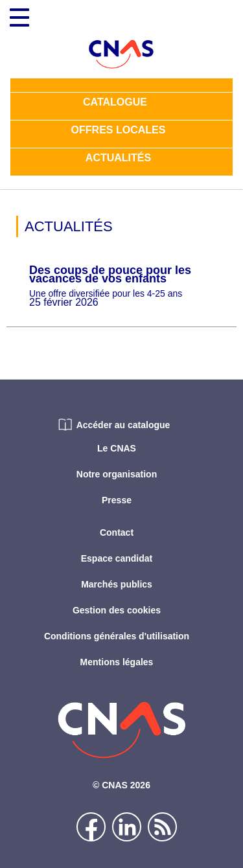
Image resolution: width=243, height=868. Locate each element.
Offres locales (119, 131)
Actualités (118, 159)
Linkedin (127, 827)
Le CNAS (117, 448)
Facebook (91, 827)
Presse (117, 500)
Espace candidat (117, 558)
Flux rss (162, 827)
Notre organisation (117, 474)
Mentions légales (117, 662)
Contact (117, 532)
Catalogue (115, 103)
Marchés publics (117, 584)
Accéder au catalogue (123, 425)
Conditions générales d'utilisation (117, 636)
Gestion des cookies (117, 610)
